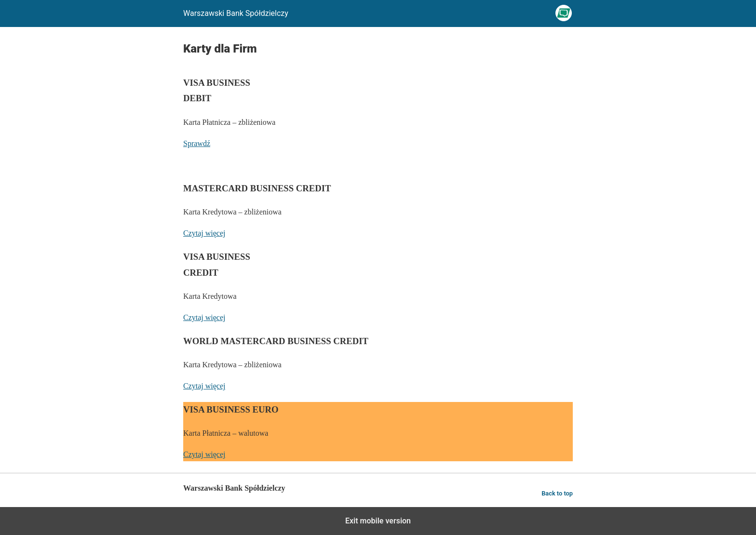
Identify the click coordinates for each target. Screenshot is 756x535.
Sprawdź (197, 143)
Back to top (557, 493)
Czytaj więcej (204, 233)
